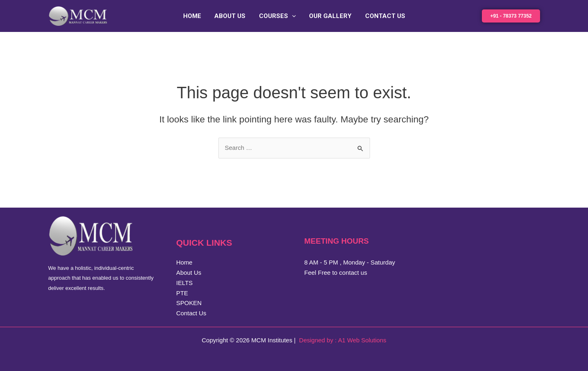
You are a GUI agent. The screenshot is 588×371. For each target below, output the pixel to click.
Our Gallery (329, 16)
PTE (182, 293)
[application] (292, 16)
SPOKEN (189, 303)
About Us (231, 16)
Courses (277, 16)
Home (194, 16)
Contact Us (383, 16)
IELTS (185, 283)
